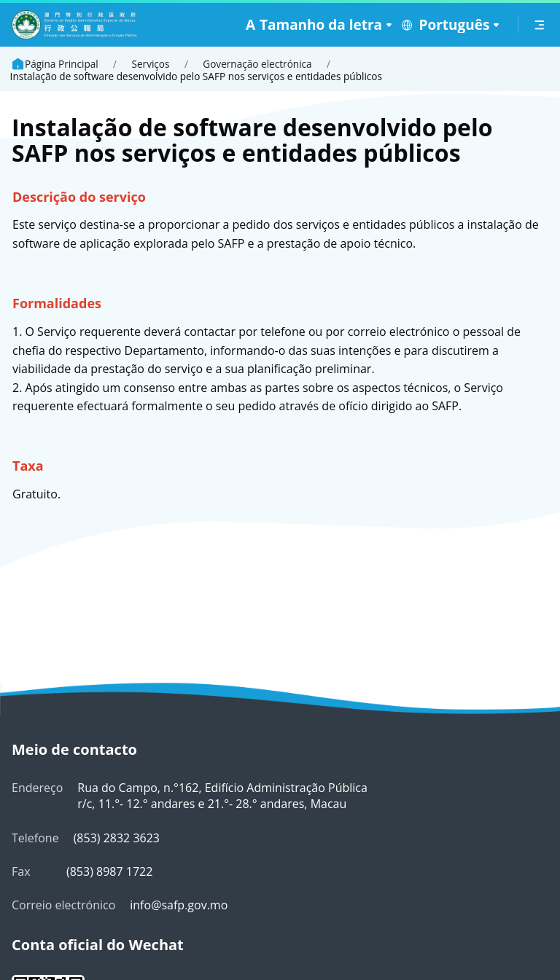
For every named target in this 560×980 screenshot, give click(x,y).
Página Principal (54, 64)
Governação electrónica (257, 64)
